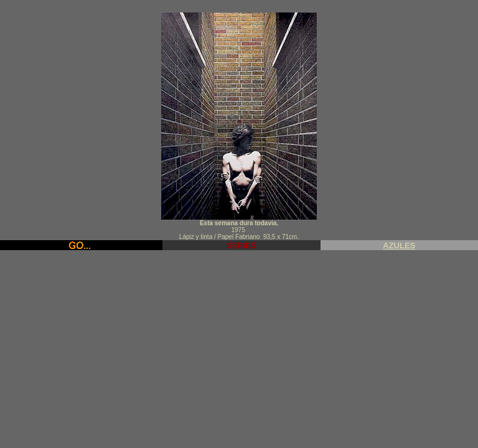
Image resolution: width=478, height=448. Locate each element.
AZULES (399, 245)
